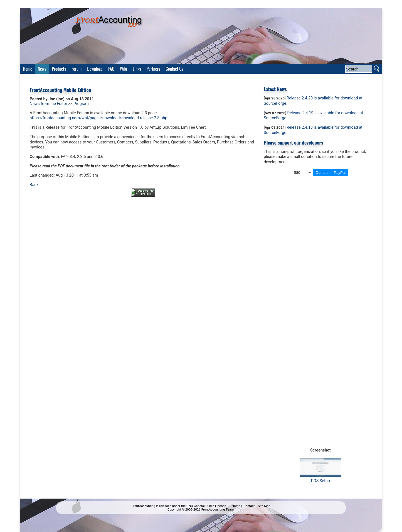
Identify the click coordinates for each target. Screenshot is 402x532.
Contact (249, 506)
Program (81, 104)
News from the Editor (49, 104)
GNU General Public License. (207, 506)
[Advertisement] (143, 217)
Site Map (264, 506)
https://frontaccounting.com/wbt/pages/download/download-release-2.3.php (99, 118)
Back (34, 185)
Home (236, 506)
